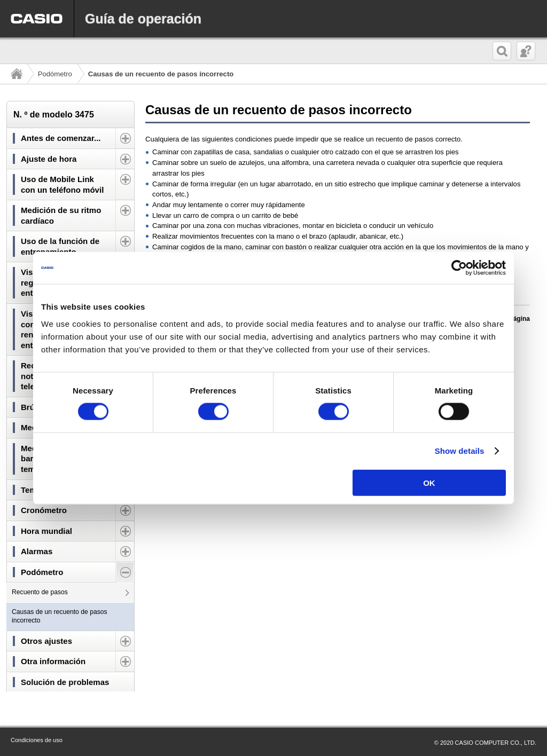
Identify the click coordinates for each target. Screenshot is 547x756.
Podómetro (55, 74)
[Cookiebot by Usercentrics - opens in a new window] (459, 268)
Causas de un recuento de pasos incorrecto (60, 616)
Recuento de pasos (40, 592)
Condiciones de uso (37, 740)
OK (429, 482)
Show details (460, 451)
